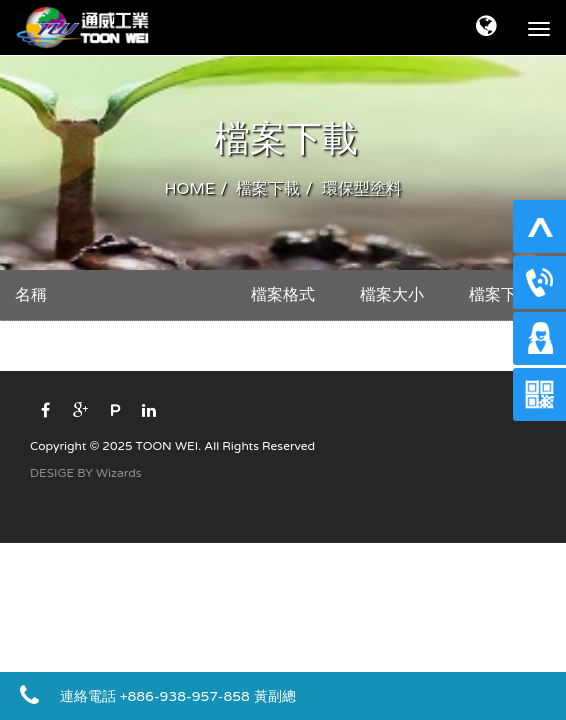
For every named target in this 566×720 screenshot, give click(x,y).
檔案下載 (268, 189)
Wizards (118, 473)
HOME (189, 189)
